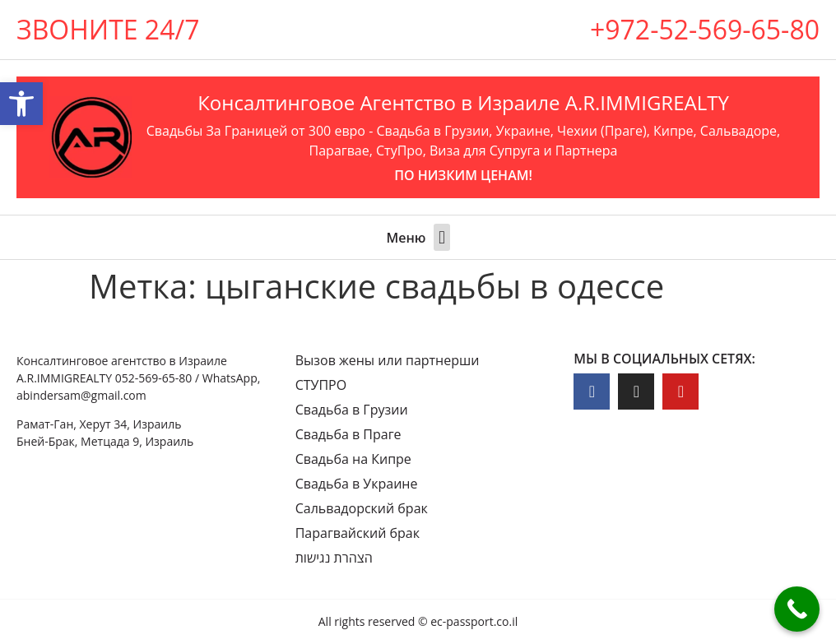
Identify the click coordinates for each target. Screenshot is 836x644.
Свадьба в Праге (348, 434)
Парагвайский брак (358, 533)
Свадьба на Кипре (353, 459)
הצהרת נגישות (334, 558)
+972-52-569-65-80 (705, 29)
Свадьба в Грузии (352, 410)
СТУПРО (321, 385)
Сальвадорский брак (362, 508)
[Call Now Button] (797, 609)
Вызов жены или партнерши (388, 360)
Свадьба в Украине (357, 484)
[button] (441, 237)
